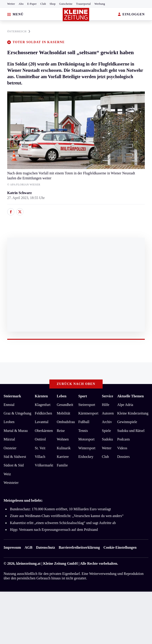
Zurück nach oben (76, 384)
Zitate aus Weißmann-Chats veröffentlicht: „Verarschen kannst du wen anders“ (67, 516)
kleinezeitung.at (28, 563)
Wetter (11, 4)
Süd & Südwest (15, 457)
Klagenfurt (43, 405)
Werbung (100, 4)
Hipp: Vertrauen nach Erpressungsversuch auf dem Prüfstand (54, 530)
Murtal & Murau (16, 431)
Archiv (107, 422)
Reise (61, 431)
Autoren (108, 413)
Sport (83, 396)
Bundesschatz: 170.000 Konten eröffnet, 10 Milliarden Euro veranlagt (60, 509)
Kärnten (41, 396)
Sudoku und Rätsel (131, 431)
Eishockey (86, 457)
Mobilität (64, 413)
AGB (29, 547)
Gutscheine (66, 4)
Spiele (106, 431)
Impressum (12, 547)
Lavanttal (41, 422)
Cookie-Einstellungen (120, 547)
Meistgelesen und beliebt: (23, 500)
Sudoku (107, 439)
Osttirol (40, 439)
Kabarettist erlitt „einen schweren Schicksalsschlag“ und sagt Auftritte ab (63, 523)
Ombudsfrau (66, 422)
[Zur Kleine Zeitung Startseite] (76, 15)
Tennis (83, 431)
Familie (62, 465)
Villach (40, 457)
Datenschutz (46, 547)
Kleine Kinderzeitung (133, 413)
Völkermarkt (44, 465)
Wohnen (63, 439)
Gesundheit (65, 405)
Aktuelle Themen (130, 396)
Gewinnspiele (127, 422)
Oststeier (10, 448)
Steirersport (87, 405)
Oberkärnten (44, 431)
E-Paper (32, 4)
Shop (53, 4)
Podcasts (124, 439)
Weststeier (11, 483)
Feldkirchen (43, 413)
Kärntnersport (88, 413)
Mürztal (9, 439)
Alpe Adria (125, 405)
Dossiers (123, 457)
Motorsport (86, 439)
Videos (122, 448)
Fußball (84, 422)
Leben (62, 396)
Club (43, 4)
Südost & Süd (14, 465)
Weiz (7, 474)
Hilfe (106, 405)
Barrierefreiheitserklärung (79, 547)
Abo (21, 4)
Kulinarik (64, 448)
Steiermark (12, 396)
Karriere (63, 457)
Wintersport (87, 448)
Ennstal (9, 405)
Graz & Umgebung (17, 413)
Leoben (9, 422)
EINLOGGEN (131, 15)
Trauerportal (83, 4)
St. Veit (40, 448)
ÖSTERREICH (19, 31)
